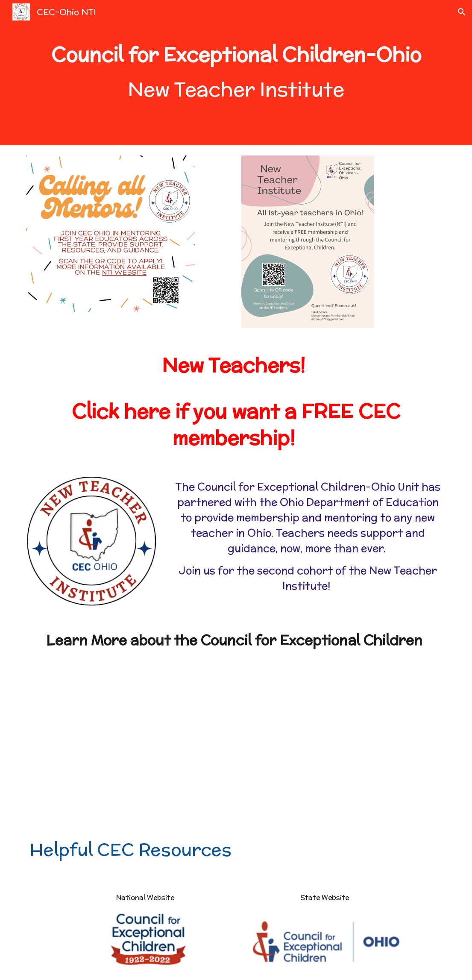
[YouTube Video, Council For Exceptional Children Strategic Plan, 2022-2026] (344, 744)
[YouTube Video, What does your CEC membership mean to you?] (128, 744)
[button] (462, 12)
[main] (236, 73)
